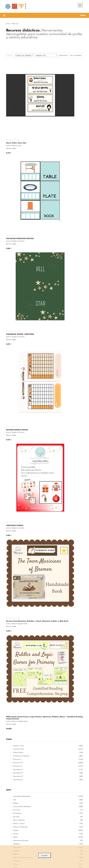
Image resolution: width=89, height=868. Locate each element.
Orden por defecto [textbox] (24, 55)
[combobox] (24, 55)
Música (47, 833)
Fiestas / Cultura (47, 823)
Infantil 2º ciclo (47, 749)
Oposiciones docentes (47, 840)
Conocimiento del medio (47, 806)
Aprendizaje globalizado (47, 796)
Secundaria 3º (47, 776)
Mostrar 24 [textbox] (41, 55)
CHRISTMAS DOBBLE (15, 525)
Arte (47, 799)
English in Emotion (18, 241)
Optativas (47, 843)
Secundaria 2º (47, 772)
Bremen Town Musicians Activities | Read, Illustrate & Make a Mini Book (37, 621)
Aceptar (45, 855)
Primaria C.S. (47, 766)
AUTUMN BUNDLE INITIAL (17, 430)
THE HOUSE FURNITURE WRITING (20, 238)
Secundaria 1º (47, 769)
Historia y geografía (47, 826)
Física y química (47, 820)
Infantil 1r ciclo (47, 745)
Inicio (8, 24)
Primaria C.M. (47, 762)
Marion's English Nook (20, 624)
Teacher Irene (16, 145)
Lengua (47, 830)
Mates (47, 837)
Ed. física (47, 816)
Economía (47, 809)
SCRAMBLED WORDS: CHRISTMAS (20, 334)
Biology (47, 803)
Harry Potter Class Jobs (16, 143)
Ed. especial (47, 813)
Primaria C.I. (47, 759)
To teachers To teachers (47, 755)
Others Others (47, 752)
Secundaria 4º (47, 779)
